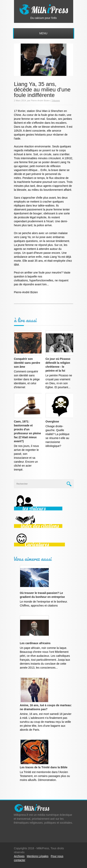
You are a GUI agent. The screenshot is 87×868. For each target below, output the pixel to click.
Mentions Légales (38, 856)
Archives (19, 856)
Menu (43, 33)
